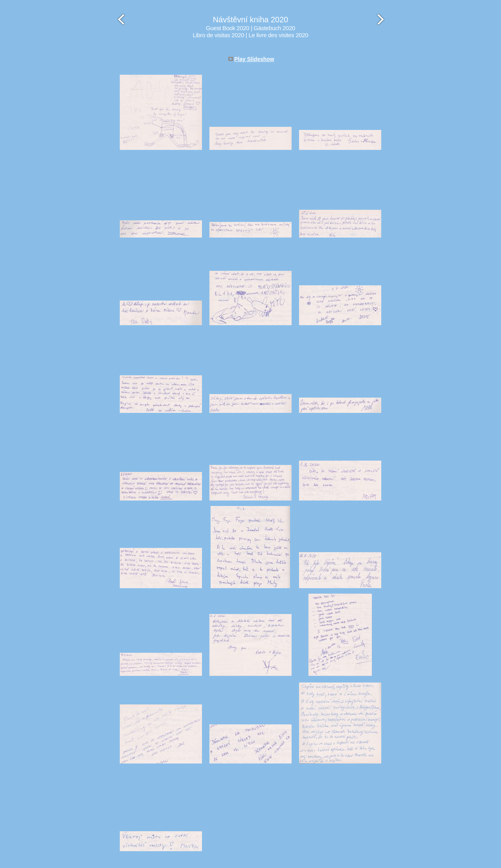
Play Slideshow (254, 59)
